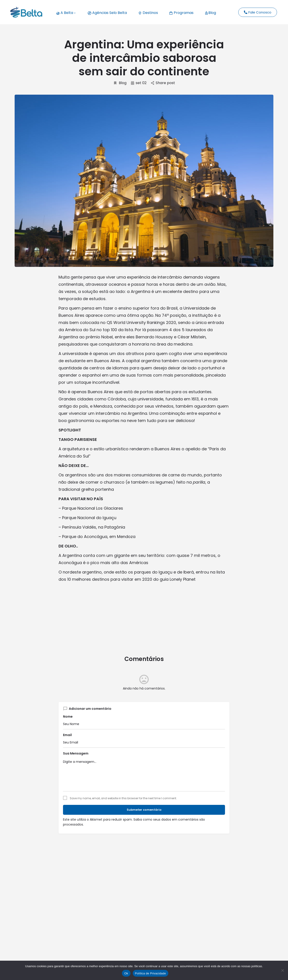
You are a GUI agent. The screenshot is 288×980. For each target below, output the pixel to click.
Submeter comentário (144, 810)
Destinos (148, 13)
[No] (282, 970)
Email (67, 735)
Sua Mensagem (76, 753)
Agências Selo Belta (107, 13)
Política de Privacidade (151, 973)
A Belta (66, 13)
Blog (210, 13)
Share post (163, 83)
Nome (68, 717)
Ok (126, 973)
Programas (181, 13)
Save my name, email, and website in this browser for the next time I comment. (123, 798)
